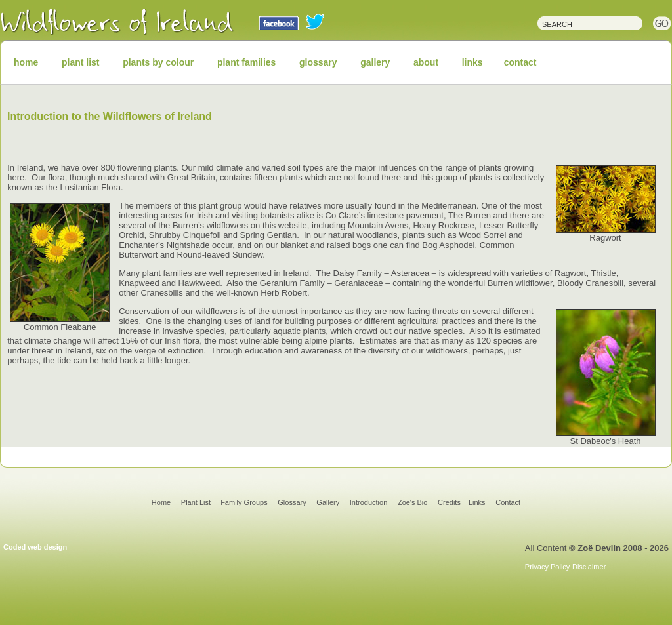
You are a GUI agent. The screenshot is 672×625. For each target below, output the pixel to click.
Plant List (197, 502)
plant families (246, 62)
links (472, 62)
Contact (508, 502)
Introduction (368, 502)
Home (161, 502)
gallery (375, 62)
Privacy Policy (547, 567)
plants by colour (158, 62)
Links (477, 502)
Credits (449, 502)
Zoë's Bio (413, 502)
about (426, 62)
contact (520, 62)
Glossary (292, 502)
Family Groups (244, 502)
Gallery (328, 502)
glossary (318, 62)
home (26, 62)
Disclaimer (589, 567)
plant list (81, 62)
